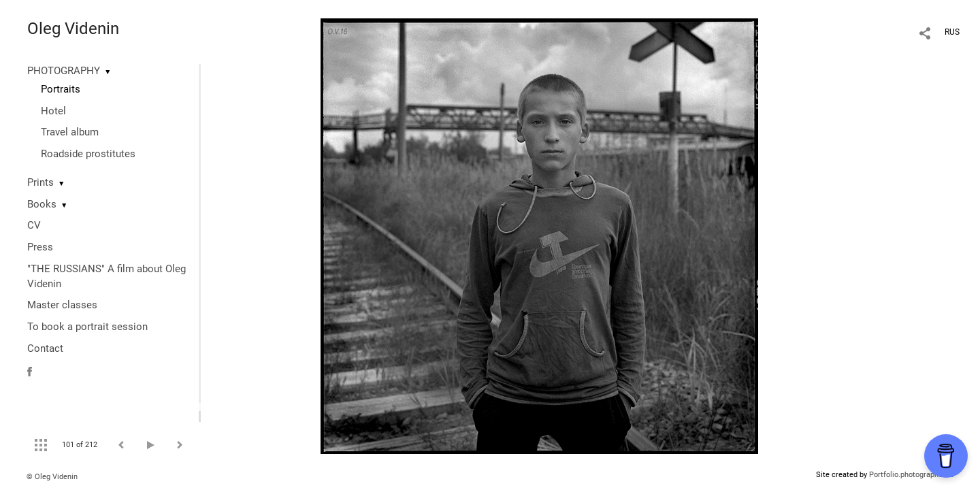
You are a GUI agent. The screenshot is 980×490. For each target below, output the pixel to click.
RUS (952, 32)
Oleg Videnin (73, 29)
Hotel (53, 111)
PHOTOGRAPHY (64, 71)
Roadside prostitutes (88, 154)
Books (42, 204)
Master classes (62, 305)
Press (40, 247)
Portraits (61, 89)
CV (34, 225)
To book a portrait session (87, 327)
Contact (45, 348)
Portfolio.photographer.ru (911, 475)
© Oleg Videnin (52, 477)
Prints (40, 182)
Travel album (70, 132)
